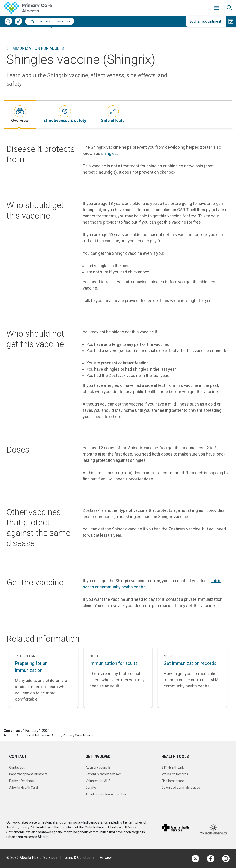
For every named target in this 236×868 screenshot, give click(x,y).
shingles (109, 153)
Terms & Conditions (79, 858)
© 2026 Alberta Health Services (32, 858)
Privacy (106, 858)
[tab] (20, 114)
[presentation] (20, 114)
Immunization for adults (38, 48)
